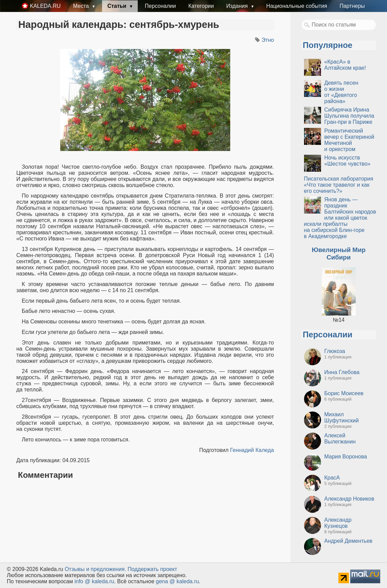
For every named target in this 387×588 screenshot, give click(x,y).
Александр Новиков (349, 499)
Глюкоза (335, 351)
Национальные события (297, 6)
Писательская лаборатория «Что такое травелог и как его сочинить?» (339, 185)
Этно (268, 40)
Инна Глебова (342, 372)
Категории (201, 6)
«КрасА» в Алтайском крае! (345, 65)
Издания (238, 6)
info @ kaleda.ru (94, 581)
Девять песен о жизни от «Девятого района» (341, 92)
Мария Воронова (346, 457)
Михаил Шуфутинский (342, 417)
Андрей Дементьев (349, 541)
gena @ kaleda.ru (177, 581)
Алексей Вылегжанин (340, 439)
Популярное (327, 45)
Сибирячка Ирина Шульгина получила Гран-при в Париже (349, 116)
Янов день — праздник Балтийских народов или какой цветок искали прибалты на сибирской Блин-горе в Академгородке (340, 218)
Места (82, 6)
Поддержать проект (152, 569)
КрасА (332, 478)
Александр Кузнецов (338, 523)
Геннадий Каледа (252, 450)
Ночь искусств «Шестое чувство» (348, 161)
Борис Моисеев (344, 393)
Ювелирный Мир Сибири (339, 254)
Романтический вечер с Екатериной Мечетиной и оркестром (349, 140)
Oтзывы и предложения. (95, 569)
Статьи (118, 6)
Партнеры (352, 6)
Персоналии (160, 6)
